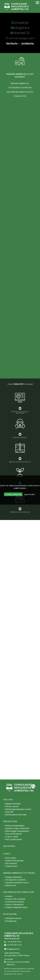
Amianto (9, 896)
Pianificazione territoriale (16, 815)
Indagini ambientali (20, 83)
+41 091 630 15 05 (14, 942)
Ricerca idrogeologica (15, 826)
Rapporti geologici (13, 804)
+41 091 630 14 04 (14, 945)
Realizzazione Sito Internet (13, 974)
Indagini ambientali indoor (16, 907)
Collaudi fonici (11, 866)
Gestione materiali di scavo (20, 92)
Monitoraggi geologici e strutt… (19, 809)
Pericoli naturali (12, 806)
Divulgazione (11, 921)
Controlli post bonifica (15, 902)
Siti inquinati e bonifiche (20, 88)
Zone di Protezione (13, 834)
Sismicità (9, 812)
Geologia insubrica (13, 918)
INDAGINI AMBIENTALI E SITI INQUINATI (20, 76)
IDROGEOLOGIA (10, 821)
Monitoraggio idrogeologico (17, 831)
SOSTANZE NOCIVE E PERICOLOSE (19, 892)
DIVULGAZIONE (10, 914)
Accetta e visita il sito (13, 494)
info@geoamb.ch (13, 949)
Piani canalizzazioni (14, 839)
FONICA (7, 854)
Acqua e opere (12, 837)
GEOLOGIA (8, 800)
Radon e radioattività (14, 905)
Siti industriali (11, 863)
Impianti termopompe (14, 861)
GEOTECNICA (9, 846)
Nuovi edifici (11, 858)
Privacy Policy (25, 971)
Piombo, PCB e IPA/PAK (15, 899)
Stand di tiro (20, 96)
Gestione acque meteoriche (17, 828)
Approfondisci (30, 494)
